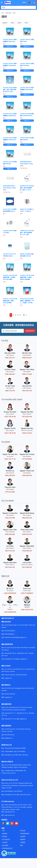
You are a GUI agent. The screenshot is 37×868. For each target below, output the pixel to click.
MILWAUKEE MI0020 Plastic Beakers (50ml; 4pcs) (9, 188)
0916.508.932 (27, 567)
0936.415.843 (27, 433)
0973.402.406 (27, 417)
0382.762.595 (10, 391)
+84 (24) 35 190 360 (10, 637)
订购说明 (5, 842)
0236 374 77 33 (10, 459)
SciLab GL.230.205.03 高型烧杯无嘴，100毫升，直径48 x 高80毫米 (27, 277)
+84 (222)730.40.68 (21, 675)
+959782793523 (9, 771)
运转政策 (23, 836)
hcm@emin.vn (23, 659)
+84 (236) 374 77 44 (10, 719)
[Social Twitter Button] (8, 823)
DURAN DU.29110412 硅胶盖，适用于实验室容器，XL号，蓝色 (27, 233)
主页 (3, 13)
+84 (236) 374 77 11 (10, 713)
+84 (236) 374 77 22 (22, 713)
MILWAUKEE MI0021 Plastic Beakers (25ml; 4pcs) (27, 164)
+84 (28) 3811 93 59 (22, 653)
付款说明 (23, 831)
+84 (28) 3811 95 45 (10, 659)
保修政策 (23, 839)
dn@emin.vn (23, 719)
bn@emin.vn (8, 678)
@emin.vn (9, 697)
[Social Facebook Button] (3, 823)
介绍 (3, 831)
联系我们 (5, 836)
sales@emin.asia (10, 755)
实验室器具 (8, 13)
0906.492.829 (10, 475)
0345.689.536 (27, 475)
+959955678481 (19, 771)
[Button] (2, 2)
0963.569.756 (27, 391)
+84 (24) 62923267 (10, 631)
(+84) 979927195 (27, 610)
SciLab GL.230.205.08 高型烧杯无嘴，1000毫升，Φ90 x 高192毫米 (10, 277)
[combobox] (17, 7)
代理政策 (23, 842)
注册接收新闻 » (30, 331)
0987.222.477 (10, 358)
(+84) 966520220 (9, 634)
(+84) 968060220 (10, 612)
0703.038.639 (27, 551)
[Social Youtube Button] (17, 823)
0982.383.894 (10, 374)
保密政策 (5, 834)
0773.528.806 (27, 459)
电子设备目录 (6, 839)
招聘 (21, 845)
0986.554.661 (27, 358)
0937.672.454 (10, 551)
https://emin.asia (23, 755)
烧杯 (14, 13)
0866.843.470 (27, 518)
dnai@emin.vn (9, 738)
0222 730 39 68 (10, 417)
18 (24, 315)
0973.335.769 (10, 567)
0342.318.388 (10, 518)
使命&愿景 (5, 845)
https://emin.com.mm (9, 773)
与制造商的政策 (25, 834)
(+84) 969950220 (10, 593)
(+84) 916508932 (27, 593)
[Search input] (17, 7)
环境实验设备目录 (7, 848)
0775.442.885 (10, 492)
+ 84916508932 (9, 752)
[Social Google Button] (12, 823)
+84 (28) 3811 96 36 (10, 653)
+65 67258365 (21, 752)
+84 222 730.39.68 (10, 675)
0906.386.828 (10, 534)
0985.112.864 (27, 374)
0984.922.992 (27, 534)
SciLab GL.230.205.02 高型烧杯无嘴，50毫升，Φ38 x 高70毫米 (10, 301)
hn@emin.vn (23, 637)
